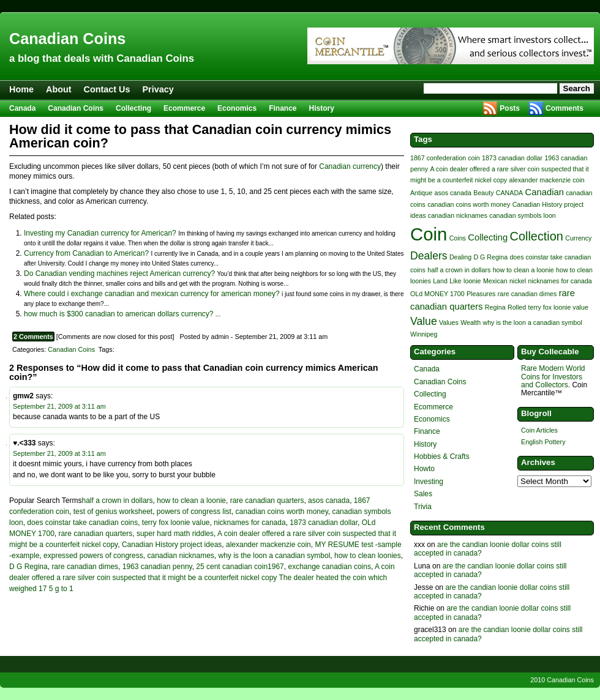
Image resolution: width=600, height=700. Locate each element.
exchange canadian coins (329, 567)
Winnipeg (424, 334)
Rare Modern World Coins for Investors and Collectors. (553, 376)
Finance (283, 108)
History (322, 108)
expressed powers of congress (93, 556)
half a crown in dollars (118, 501)
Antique (421, 193)
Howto (424, 469)
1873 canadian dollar (324, 523)
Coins (458, 238)
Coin (429, 234)
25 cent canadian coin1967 (240, 567)
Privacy (158, 89)
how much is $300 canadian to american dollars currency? (119, 314)
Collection (537, 236)
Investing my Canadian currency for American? (100, 233)
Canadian (545, 192)
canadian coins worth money (282, 512)
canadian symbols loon (522, 215)
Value (424, 321)
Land (440, 281)
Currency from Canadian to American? (86, 253)
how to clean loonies (368, 556)
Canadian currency (350, 166)
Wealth (471, 322)
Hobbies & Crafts (442, 456)
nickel (518, 281)
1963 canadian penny (157, 567)
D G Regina (28, 567)
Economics (237, 108)
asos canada (329, 501)
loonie (472, 281)
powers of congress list (194, 512)
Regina (495, 307)
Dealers (429, 256)
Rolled (517, 307)
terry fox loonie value (176, 523)
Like (456, 281)
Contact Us (107, 89)
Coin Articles (539, 430)
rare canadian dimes (85, 567)
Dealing (460, 257)
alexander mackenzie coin (268, 545)
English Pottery (543, 442)
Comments (564, 108)
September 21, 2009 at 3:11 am (59, 406)
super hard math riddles (175, 534)
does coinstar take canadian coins (82, 523)
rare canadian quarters (267, 501)
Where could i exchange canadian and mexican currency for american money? (152, 294)
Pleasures (481, 294)
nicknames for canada (249, 523)
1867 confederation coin (445, 158)
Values (449, 322)
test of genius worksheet (113, 512)
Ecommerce (184, 108)
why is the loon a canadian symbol (275, 556)
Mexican (495, 281)
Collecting (133, 108)
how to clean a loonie (191, 501)
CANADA (509, 193)
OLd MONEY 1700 (437, 294)
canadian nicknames (180, 556)
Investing (429, 482)
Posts (510, 108)
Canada (22, 108)
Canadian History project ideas (172, 545)
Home (21, 89)
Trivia (423, 507)
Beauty (483, 193)
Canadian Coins (67, 39)
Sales (423, 494)
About (59, 89)
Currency (578, 238)
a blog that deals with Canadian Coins (102, 58)
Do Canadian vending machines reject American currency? (119, 274)
